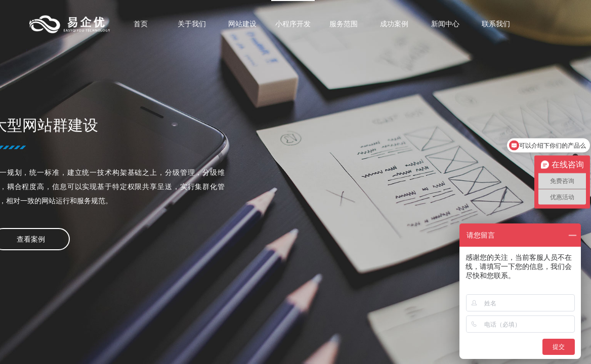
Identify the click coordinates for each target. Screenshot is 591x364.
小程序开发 (293, 24)
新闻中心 (445, 24)
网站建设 (242, 24)
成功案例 (394, 24)
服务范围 (344, 24)
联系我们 (496, 24)
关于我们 (192, 24)
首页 (141, 24)
